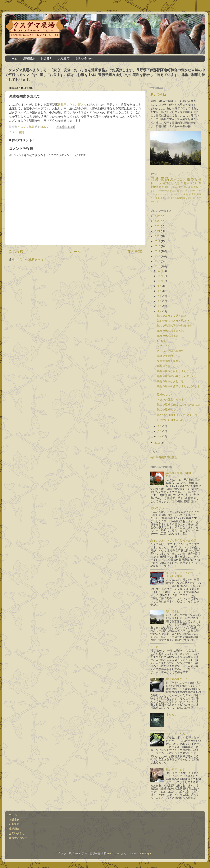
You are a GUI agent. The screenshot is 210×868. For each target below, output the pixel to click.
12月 (161, 271)
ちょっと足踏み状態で (170, 351)
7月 (160, 296)
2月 (160, 431)
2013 (158, 443)
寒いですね (158, 95)
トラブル (172, 191)
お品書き (46, 58)
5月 (160, 306)
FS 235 (183, 191)
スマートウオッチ (164, 194)
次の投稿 (16, 252)
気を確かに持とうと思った (173, 321)
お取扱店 (64, 58)
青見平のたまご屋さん (72, 105)
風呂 (180, 187)
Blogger (147, 854)
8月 (160, 291)
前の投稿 (135, 252)
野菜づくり (191, 183)
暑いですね (157, 508)
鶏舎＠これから (166, 366)
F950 (186, 187)
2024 (158, 216)
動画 (199, 194)
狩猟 (168, 198)
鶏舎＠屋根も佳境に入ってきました (178, 405)
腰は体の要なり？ (177, 679)
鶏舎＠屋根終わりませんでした (176, 376)
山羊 (158, 198)
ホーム (13, 58)
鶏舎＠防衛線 (165, 356)
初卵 (194, 194)
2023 (158, 221)
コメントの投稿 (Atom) (29, 259)
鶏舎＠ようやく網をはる (172, 316)
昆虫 (163, 198)
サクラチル (164, 346)
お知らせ (168, 183)
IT (189, 191)
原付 (153, 198)
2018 (158, 246)
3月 (160, 426)
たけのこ (162, 341)
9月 (160, 286)
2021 (158, 231)
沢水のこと (178, 179)
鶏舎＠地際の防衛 (168, 336)
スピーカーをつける (178, 734)
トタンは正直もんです (170, 400)
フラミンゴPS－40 (182, 194)
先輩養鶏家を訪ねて (169, 361)
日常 (155, 179)
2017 (158, 251)
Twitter (193, 191)
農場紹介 (29, 58)
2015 (158, 261)
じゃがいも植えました (170, 420)
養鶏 (21, 132)
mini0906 (163, 191)
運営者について (18, 838)
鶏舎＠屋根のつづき (169, 410)
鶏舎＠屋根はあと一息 (170, 381)
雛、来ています (176, 769)
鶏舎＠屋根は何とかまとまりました (178, 371)
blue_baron (114, 854)
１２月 (154, 647)
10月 (161, 281)
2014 (158, 266)
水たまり (171, 715)
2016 (158, 256)
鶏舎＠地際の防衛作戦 (170, 331)
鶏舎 (194, 179)
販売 (162, 187)
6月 (160, 301)
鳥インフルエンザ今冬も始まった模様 (173, 541)
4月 (160, 311)
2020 (158, 236)
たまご (179, 183)
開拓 (167, 187)
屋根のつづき (165, 395)
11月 (161, 276)
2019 (158, 241)
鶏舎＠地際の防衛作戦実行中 (174, 326)
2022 (158, 226)
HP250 (173, 187)
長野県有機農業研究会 (181, 198)
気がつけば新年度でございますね (177, 415)
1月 (160, 436)
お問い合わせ (84, 58)
